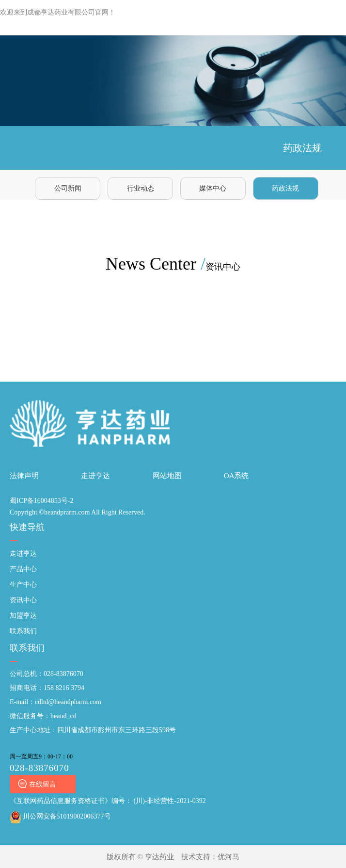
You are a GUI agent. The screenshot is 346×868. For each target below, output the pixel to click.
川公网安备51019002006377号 (60, 816)
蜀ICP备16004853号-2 (41, 501)
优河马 (228, 857)
